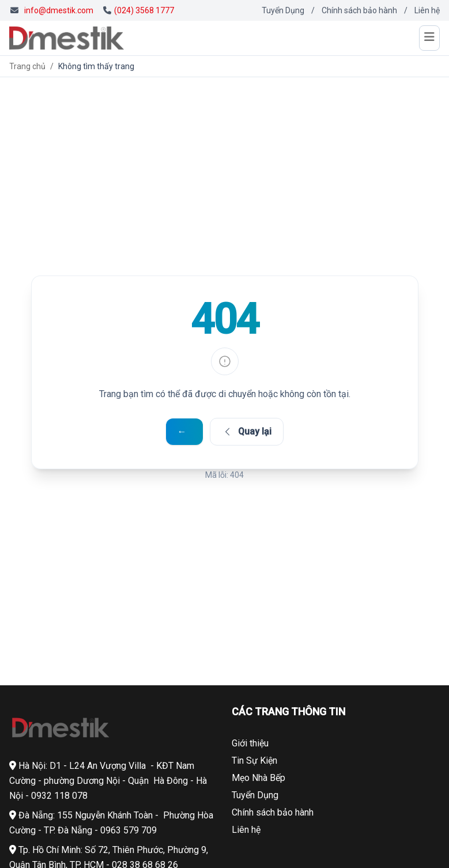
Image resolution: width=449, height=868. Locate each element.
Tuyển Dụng (283, 10)
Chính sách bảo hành (359, 10)
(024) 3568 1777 (139, 10)
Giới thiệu (250, 743)
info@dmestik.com (59, 10)
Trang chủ (27, 66)
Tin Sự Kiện (254, 761)
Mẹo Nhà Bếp (259, 778)
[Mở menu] (429, 38)
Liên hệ (427, 10)
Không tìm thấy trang (96, 66)
